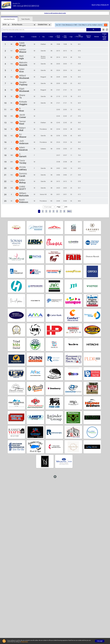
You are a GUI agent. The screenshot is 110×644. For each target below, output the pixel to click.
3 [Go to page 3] (46, 211)
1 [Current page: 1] (39, 211)
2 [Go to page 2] (43, 211)
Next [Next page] (69, 211)
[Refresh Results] (107, 30)
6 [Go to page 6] (57, 211)
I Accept (100, 641)
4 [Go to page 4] (50, 211)
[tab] (9, 19)
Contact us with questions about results (55, 13)
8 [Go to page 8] (64, 211)
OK (106, 25)
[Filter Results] (103, 30)
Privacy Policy (24, 642)
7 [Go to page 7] (61, 211)
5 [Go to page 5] (54, 211)
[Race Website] (7, 5)
